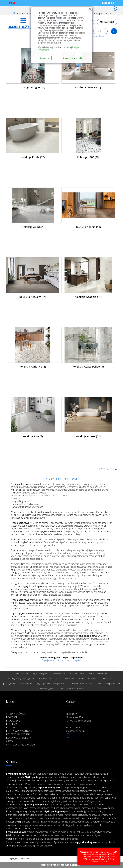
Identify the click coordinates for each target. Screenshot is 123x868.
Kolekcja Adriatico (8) (33, 367)
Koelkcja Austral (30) (88, 87)
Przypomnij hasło (98, 36)
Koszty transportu (18, 734)
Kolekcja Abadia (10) (88, 227)
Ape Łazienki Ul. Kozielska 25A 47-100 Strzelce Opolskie (78, 717)
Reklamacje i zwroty (18, 738)
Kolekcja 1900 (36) (88, 157)
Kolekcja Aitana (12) (88, 436)
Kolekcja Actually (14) (33, 297)
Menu (12, 3)
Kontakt (11, 728)
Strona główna (16, 714)
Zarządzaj (45, 58)
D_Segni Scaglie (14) (33, 87)
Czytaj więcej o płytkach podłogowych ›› (61, 660)
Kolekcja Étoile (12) (33, 157)
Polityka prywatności (20, 731)
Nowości (11, 717)
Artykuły (12, 741)
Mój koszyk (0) (107, 22)
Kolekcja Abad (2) (33, 227)
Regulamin (13, 724)
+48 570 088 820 (74, 728)
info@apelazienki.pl (102, 14)
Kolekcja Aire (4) (33, 436)
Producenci (13, 721)
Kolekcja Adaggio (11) (88, 297)
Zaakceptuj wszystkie (73, 58)
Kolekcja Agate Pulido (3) (88, 367)
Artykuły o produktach (21, 745)
